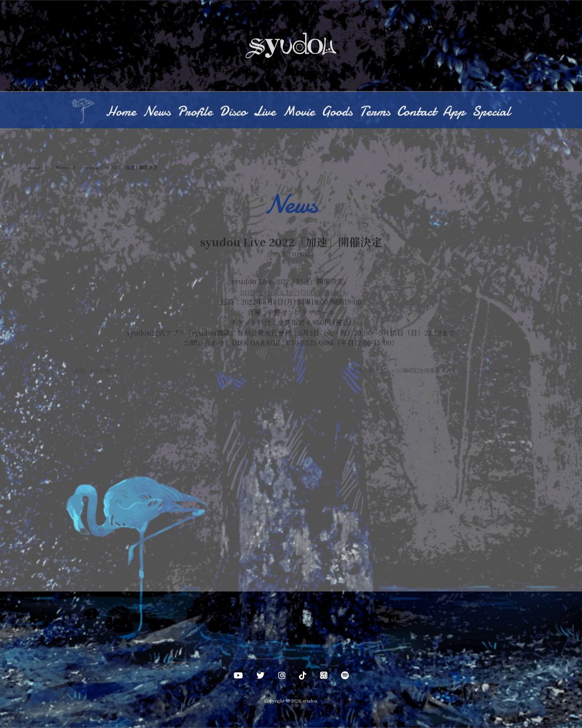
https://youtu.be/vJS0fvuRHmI (291, 292)
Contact (416, 112)
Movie (299, 112)
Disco (233, 112)
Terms (375, 112)
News (157, 112)
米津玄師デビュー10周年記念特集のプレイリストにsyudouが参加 (435, 371)
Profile (195, 112)
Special (491, 112)
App (454, 112)
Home (121, 112)
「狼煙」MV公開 (87, 371)
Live (264, 112)
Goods (337, 112)
